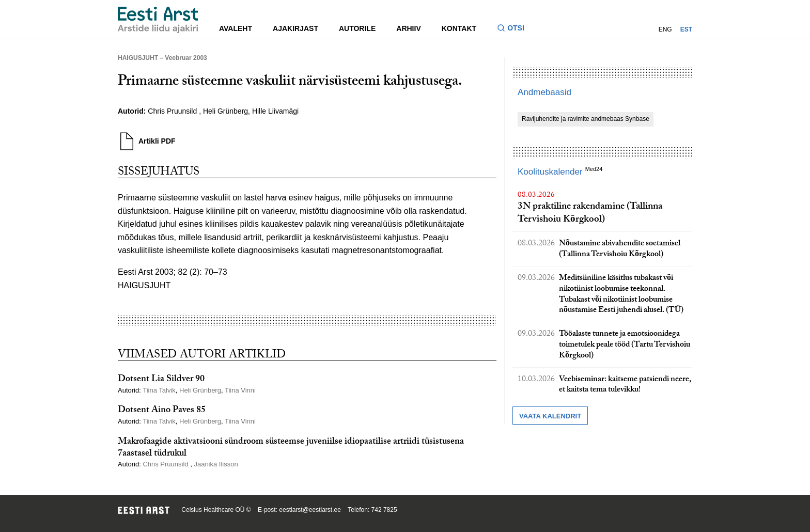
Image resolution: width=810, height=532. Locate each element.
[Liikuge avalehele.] (158, 20)
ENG (665, 29)
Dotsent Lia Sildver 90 (161, 380)
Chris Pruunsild (173, 111)
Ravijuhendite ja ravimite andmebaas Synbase (586, 119)
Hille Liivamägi (275, 111)
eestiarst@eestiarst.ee (310, 510)
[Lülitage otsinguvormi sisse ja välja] (515, 29)
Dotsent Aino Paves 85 (162, 411)
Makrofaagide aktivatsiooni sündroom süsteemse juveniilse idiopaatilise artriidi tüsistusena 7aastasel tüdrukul (291, 448)
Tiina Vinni (240, 390)
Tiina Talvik (159, 390)
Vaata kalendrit (550, 416)
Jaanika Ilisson (216, 464)
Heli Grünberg (225, 111)
